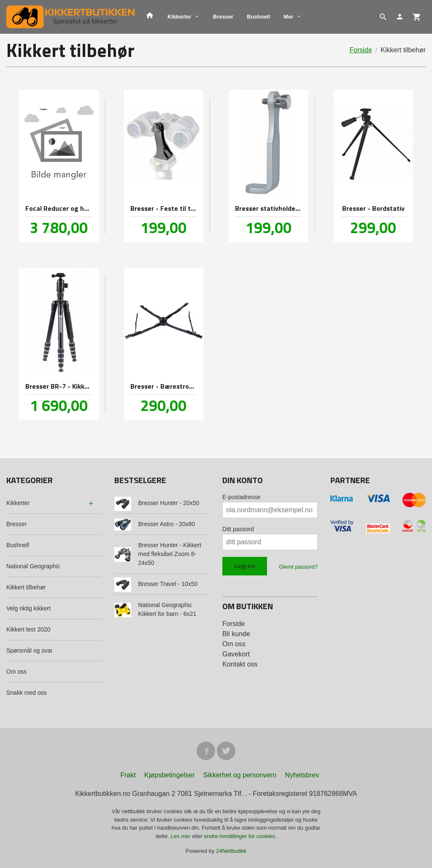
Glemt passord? (298, 567)
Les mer (182, 836)
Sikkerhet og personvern (240, 775)
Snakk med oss (27, 693)
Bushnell (258, 17)
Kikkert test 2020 (28, 629)
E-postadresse (241, 497)
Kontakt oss (240, 664)
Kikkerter (179, 17)
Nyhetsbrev (302, 775)
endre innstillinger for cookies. (240, 836)
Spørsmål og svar (30, 650)
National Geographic (33, 566)
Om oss (16, 672)
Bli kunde (236, 634)
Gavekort (236, 654)
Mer (288, 17)
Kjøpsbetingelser (169, 775)
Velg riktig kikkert (28, 608)
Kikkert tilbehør (26, 587)
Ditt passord (238, 529)
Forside (360, 50)
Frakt (128, 775)
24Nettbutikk (231, 851)
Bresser (223, 17)
